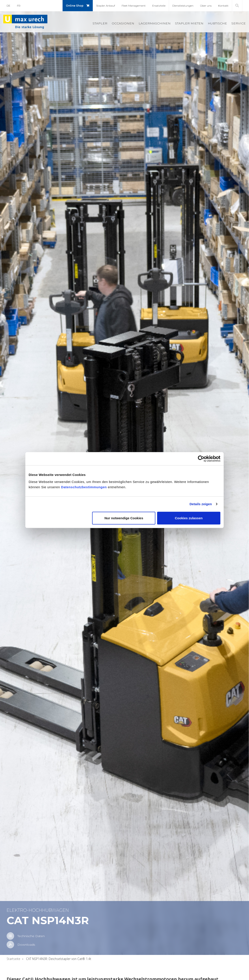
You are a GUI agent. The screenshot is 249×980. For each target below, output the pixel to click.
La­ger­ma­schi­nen (155, 23)
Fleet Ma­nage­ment (134, 6)
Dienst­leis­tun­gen (183, 6)
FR (19, 6)
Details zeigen (201, 504)
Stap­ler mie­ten (189, 23)
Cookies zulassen (189, 518)
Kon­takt (223, 6)
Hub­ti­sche (217, 23)
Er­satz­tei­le (159, 6)
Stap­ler (100, 23)
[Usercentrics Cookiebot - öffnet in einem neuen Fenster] (201, 459)
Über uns (206, 6)
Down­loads (26, 945)
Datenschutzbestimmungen (84, 487)
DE (8, 6)
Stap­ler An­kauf (106, 6)
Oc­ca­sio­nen (123, 23)
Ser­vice (239, 23)
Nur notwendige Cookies (124, 518)
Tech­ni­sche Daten (31, 936)
